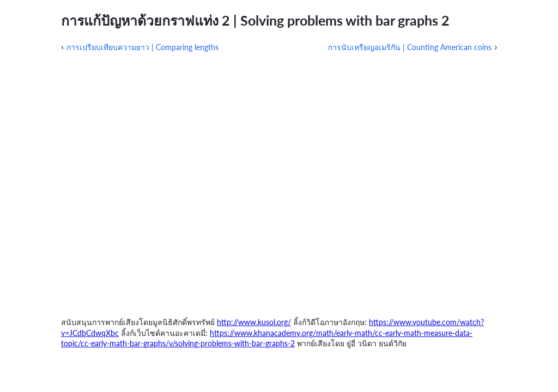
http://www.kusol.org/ (254, 322)
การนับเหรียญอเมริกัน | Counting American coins (410, 47)
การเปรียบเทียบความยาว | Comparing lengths (142, 47)
